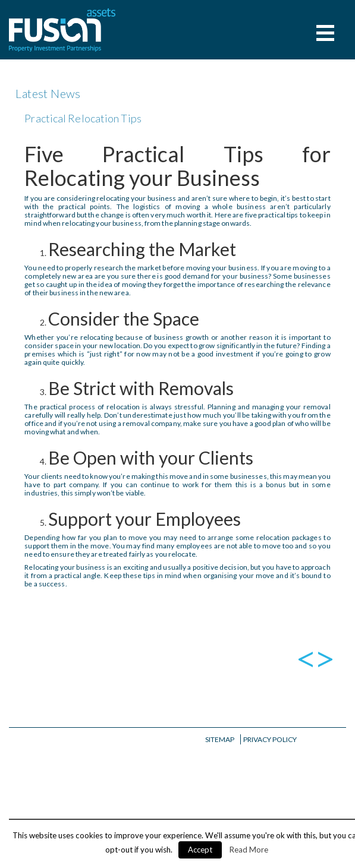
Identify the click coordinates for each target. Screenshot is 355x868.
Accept (200, 850)
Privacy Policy (270, 739)
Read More (249, 850)
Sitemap (220, 739)
